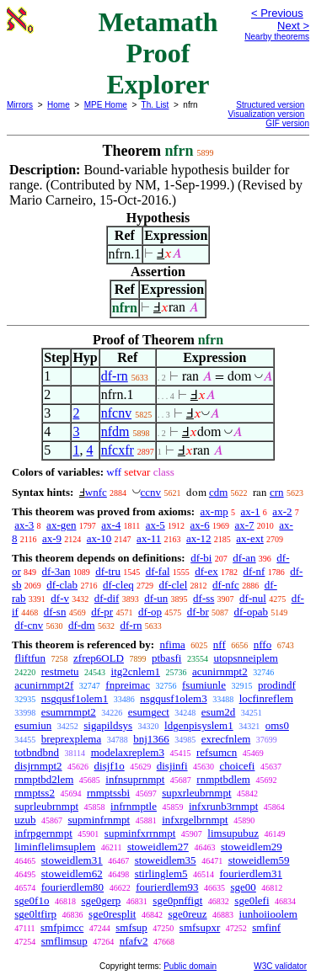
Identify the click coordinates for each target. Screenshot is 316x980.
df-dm (82, 625)
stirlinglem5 (161, 873)
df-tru (108, 571)
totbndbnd (37, 752)
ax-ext (249, 538)
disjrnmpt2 (38, 766)
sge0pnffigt (177, 900)
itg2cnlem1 (136, 671)
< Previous (277, 13)
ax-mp (214, 511)
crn (277, 492)
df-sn (55, 612)
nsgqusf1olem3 (173, 698)
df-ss (204, 598)
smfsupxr (200, 927)
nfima (172, 644)
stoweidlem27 (158, 847)
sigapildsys (108, 725)
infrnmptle (134, 806)
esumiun (33, 725)
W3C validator (280, 966)
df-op (150, 612)
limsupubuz (233, 833)
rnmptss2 (35, 793)
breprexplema (71, 739)
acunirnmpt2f (44, 685)
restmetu (60, 671)
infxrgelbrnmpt (195, 820)
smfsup (131, 927)
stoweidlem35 (166, 860)
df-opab (251, 612)
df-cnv (29, 625)
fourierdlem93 (167, 887)
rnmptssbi (108, 793)
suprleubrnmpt (46, 806)
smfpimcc (62, 927)
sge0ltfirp (35, 914)
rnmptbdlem (223, 779)
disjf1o (110, 766)
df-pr (102, 612)
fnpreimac (128, 685)
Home (59, 105)
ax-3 (24, 525)
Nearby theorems (277, 37)
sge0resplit (112, 914)
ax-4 (111, 525)
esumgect (149, 712)
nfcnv (116, 413)
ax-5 (155, 525)
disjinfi (172, 766)
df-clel (173, 585)
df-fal (158, 571)
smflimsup (64, 941)
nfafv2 (134, 941)
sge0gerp (101, 900)
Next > (293, 26)
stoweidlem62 (72, 873)
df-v (60, 598)
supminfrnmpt (99, 820)
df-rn (115, 376)
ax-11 (149, 538)
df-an (244, 558)
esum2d (218, 712)
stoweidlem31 (72, 860)
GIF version (287, 123)
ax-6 (200, 525)
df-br (198, 612)
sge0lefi (252, 900)
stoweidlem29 (252, 847)
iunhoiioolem (268, 914)
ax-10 (99, 538)
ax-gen (61, 525)
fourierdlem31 (251, 873)
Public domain (190, 966)
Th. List (155, 105)
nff (220, 644)
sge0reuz (187, 914)
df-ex (206, 571)
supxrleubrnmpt (196, 793)
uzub (25, 820)
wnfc (96, 492)
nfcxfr (118, 450)
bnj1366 (151, 739)
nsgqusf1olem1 (75, 698)
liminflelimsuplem (55, 847)
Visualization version (266, 114)
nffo (262, 644)
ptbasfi (166, 658)
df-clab (62, 585)
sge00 (244, 887)
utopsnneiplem (246, 658)
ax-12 (199, 538)
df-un (156, 598)
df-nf (254, 571)
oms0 (277, 725)
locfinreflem (266, 698)
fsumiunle (204, 685)
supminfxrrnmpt (140, 833)
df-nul (253, 598)
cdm (218, 492)
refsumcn (217, 752)
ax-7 (244, 525)
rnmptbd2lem (44, 779)
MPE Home (106, 105)
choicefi (238, 766)
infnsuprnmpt (135, 779)
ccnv (151, 492)
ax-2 (282, 511)
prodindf (277, 685)
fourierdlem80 (72, 887)
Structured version (270, 105)
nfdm (115, 431)
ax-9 (52, 538)
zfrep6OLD (99, 658)
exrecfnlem (226, 739)
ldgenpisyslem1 (199, 725)
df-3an (56, 571)
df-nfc (226, 585)
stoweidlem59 (259, 860)
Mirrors (20, 105)
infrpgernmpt (43, 833)
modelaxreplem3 (128, 752)
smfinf (266, 927)
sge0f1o (32, 900)
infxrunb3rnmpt (223, 806)
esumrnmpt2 (69, 712)
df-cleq (118, 585)
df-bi (201, 558)
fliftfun (30, 658)
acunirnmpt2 (220, 671)
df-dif (107, 598)
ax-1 (251, 511)
